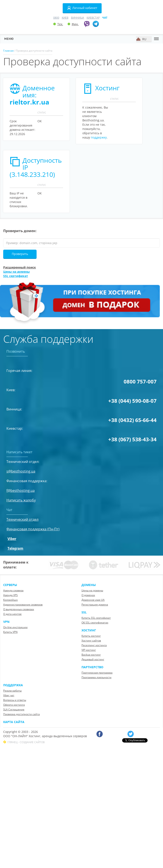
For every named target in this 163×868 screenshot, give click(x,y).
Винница (78, 18)
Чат (105, 18)
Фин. (73, 24)
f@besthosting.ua (21, 491)
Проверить (20, 254)
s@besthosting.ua (21, 471)
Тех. (58, 24)
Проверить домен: (20, 231)
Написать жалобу (21, 500)
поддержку (99, 137)
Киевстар (93, 18)
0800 (56, 18)
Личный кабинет (82, 8)
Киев (65, 18)
